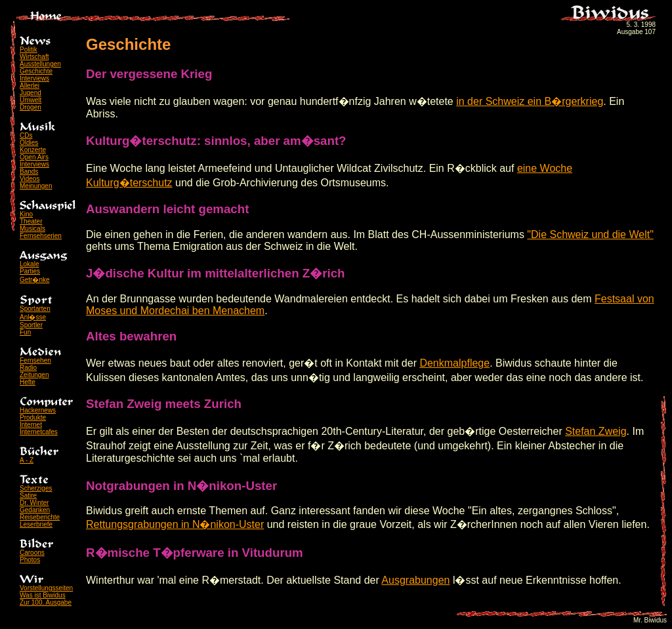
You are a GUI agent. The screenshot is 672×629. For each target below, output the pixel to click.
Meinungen (36, 186)
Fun (25, 332)
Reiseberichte (40, 517)
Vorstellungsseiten (46, 588)
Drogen (31, 107)
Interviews (34, 78)
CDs (26, 135)
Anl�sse (33, 317)
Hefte (28, 382)
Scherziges (36, 488)
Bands (29, 172)
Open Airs (34, 157)
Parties (30, 271)
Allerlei (30, 86)
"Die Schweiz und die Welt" (590, 234)
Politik (29, 50)
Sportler (31, 325)
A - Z (27, 460)
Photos (30, 560)
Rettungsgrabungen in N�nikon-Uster (175, 524)
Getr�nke (35, 280)
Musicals (32, 229)
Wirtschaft (34, 57)
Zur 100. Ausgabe (46, 602)
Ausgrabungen (415, 580)
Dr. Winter (34, 503)
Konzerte (33, 150)
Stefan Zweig (596, 431)
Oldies (29, 143)
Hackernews (38, 410)
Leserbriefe (36, 524)
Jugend (31, 93)
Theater (31, 221)
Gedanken (35, 510)
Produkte (33, 417)
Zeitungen (34, 375)
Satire (28, 496)
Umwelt (31, 100)
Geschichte (36, 71)
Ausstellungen (40, 64)
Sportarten (35, 309)
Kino (26, 214)
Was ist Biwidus (43, 595)
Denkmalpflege (454, 363)
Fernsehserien (41, 236)
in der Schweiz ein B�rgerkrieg (530, 101)
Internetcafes (39, 432)
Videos (30, 179)
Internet (31, 425)
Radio (28, 368)
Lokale (29, 264)
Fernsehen (35, 360)
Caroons (32, 553)
